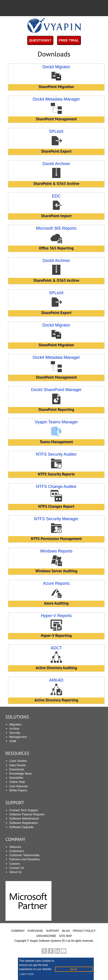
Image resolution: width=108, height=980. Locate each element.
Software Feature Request (27, 814)
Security (15, 733)
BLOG (66, 931)
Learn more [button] (27, 974)
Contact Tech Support (24, 810)
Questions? (40, 40)
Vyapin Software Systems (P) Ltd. (50, 941)
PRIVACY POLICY (84, 931)
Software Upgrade (21, 827)
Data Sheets (18, 765)
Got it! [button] (74, 969)
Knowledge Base (21, 774)
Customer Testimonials (24, 855)
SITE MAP (65, 936)
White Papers (18, 790)
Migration (16, 724)
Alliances (15, 847)
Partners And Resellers (25, 859)
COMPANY (18, 931)
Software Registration (24, 823)
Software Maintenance (24, 818)
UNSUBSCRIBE (46, 936)
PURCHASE (36, 931)
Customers (17, 851)
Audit (13, 741)
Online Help (17, 782)
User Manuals (19, 786)
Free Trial (69, 40)
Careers (15, 864)
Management (18, 737)
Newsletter (16, 778)
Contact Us (17, 868)
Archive (14, 729)
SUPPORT (15, 803)
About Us (16, 872)
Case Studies (18, 761)
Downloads (17, 769)
